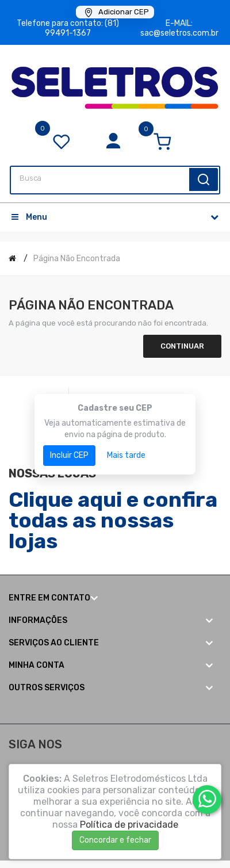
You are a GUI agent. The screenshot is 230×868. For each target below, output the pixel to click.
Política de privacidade (129, 825)
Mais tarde (126, 455)
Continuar (182, 346)
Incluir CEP (69, 455)
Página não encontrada (77, 259)
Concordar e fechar (115, 840)
